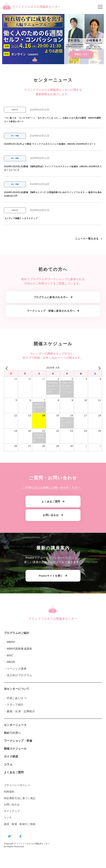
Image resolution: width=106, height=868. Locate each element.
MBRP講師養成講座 (19, 649)
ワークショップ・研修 (18, 741)
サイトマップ (12, 811)
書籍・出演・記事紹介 (21, 711)
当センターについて (17, 689)
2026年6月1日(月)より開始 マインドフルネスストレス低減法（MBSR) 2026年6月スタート (50, 144)
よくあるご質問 (14, 772)
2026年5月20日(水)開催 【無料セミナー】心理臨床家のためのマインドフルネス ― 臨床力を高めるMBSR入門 (53, 194)
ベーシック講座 (17, 669)
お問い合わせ (12, 805)
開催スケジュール (15, 749)
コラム (8, 764)
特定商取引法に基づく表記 (20, 798)
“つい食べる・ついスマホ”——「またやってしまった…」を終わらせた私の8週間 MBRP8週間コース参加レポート (52, 120)
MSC (10, 655)
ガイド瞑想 (11, 756)
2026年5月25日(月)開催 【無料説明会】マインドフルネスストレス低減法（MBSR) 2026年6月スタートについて (53, 168)
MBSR (11, 662)
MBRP (11, 642)
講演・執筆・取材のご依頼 (20, 824)
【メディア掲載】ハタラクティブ (21, 218)
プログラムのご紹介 (17, 633)
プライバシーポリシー (17, 785)
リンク (8, 818)
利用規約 (9, 792)
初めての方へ (12, 733)
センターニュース (15, 725)
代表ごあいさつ (17, 698)
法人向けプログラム (19, 675)
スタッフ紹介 (15, 705)
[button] (53, 39)
